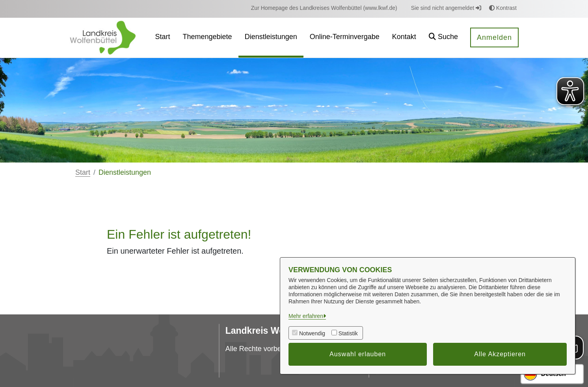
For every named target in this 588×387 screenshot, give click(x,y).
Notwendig (312, 333)
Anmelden (494, 37)
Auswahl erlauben (358, 354)
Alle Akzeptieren (500, 354)
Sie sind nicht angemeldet (446, 8)
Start (83, 172)
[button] (443, 38)
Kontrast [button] (503, 8)
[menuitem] (324, 8)
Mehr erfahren (306, 316)
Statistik (348, 333)
